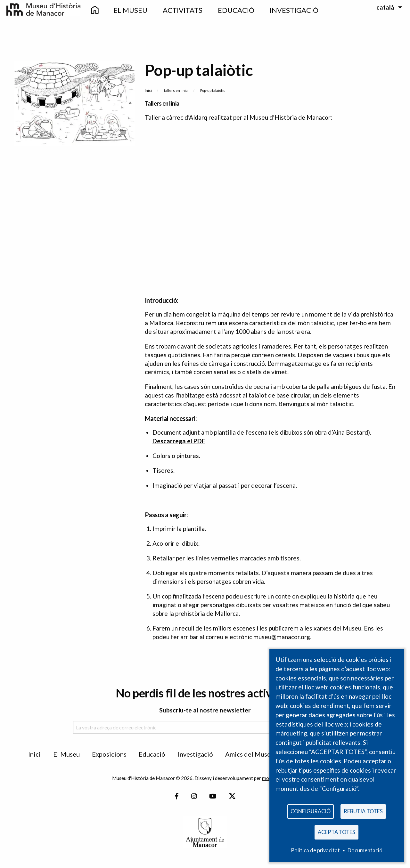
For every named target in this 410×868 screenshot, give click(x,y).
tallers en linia (176, 90)
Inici (148, 90)
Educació (152, 754)
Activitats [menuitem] (183, 10)
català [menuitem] (385, 7)
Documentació (365, 850)
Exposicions (109, 754)
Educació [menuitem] (236, 10)
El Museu (66, 754)
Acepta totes (336, 831)
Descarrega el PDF (179, 441)
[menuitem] (95, 10)
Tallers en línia (162, 103)
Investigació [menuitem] (294, 10)
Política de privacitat (315, 850)
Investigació (195, 754)
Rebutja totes (363, 810)
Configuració (311, 810)
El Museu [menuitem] (130, 10)
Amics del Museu (250, 754)
